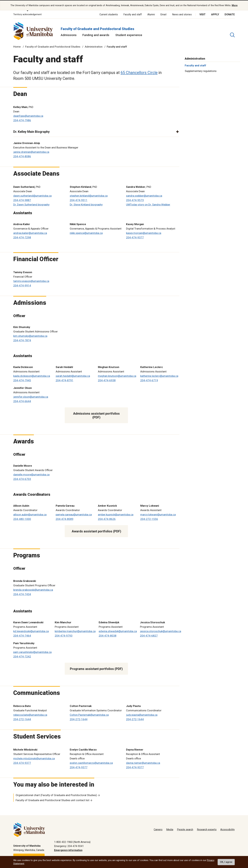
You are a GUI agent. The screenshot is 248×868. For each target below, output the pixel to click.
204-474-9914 (22, 285)
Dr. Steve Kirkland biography (86, 204)
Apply (215, 14)
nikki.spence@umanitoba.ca (86, 233)
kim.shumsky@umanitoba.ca (30, 336)
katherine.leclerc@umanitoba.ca (159, 376)
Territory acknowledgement (27, 14)
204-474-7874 (22, 340)
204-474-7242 (22, 656)
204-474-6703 (22, 479)
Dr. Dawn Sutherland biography (31, 204)
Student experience (129, 35)
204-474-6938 (107, 380)
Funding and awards (96, 35)
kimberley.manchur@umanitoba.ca (75, 631)
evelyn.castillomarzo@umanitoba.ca (91, 763)
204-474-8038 (108, 635)
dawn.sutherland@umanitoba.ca (32, 195)
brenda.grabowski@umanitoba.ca (33, 589)
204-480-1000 (22, 519)
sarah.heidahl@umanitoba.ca (73, 376)
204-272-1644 (22, 719)
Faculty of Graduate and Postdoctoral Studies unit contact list (53, 800)
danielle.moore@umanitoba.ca (31, 474)
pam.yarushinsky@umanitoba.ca (32, 652)
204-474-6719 (149, 380)
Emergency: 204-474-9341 (69, 846)
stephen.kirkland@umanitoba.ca (89, 195)
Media (170, 829)
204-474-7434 (22, 594)
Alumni (151, 14)
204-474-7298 (22, 237)
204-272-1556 (149, 519)
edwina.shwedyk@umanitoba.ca (118, 631)
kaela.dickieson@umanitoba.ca (32, 376)
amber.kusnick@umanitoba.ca (116, 514)
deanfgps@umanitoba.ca (28, 116)
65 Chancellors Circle (139, 72)
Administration (94, 46)
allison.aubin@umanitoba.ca (30, 514)
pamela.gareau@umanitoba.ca (74, 514)
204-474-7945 (22, 380)
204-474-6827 (149, 635)
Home (17, 46)
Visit (203, 14)
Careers (158, 829)
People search (185, 829)
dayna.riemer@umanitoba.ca (143, 763)
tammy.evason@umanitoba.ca (31, 281)
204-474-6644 (22, 401)
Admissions (69, 35)
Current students (109, 14)
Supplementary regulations (201, 71)
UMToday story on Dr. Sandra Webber (148, 204)
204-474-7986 (22, 120)
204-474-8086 (22, 156)
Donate (230, 14)
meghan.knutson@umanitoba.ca (117, 376)
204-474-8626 (107, 519)
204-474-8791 (65, 380)
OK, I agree (226, 862)
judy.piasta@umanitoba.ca (142, 715)
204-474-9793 (64, 635)
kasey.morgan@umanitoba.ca (144, 233)
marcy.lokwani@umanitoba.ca (158, 514)
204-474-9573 (135, 200)
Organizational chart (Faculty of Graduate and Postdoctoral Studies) (56, 795)
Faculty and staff (133, 14)
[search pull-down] (232, 35)
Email (163, 14)
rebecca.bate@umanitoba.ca (30, 715)
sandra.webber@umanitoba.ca (144, 195)
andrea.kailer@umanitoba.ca (30, 233)
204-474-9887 (22, 200)
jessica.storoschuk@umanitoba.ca (161, 631)
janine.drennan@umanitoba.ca (31, 152)
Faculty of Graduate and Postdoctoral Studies (98, 29)
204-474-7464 (22, 635)
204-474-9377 (135, 237)
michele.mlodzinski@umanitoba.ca (34, 758)
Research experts (207, 829)
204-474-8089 (65, 519)
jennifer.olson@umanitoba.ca (31, 396)
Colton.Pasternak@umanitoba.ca (89, 715)
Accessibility (228, 829)
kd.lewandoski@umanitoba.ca (31, 631)
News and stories (182, 14)
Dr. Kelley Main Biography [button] (31, 131)
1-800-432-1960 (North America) (72, 842)
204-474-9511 (79, 200)
